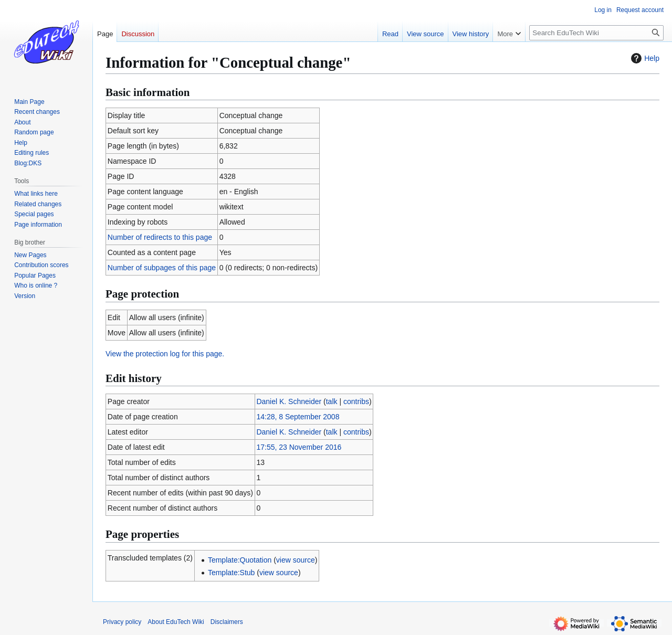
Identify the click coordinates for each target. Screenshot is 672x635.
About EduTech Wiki (176, 622)
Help (644, 58)
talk (332, 401)
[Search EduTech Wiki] (596, 33)
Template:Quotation (240, 560)
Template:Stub (232, 573)
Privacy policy (122, 622)
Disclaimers (227, 622)
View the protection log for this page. (165, 354)
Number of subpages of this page (162, 268)
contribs (356, 401)
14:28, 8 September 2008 (298, 417)
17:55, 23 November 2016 (299, 447)
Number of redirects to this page (160, 237)
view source (296, 560)
